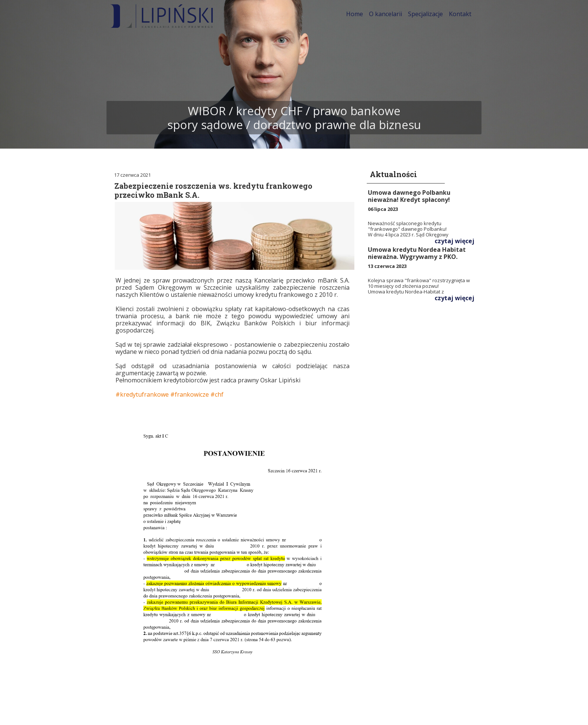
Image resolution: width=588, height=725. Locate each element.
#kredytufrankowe (142, 394)
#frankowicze (190, 394)
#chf (217, 394)
